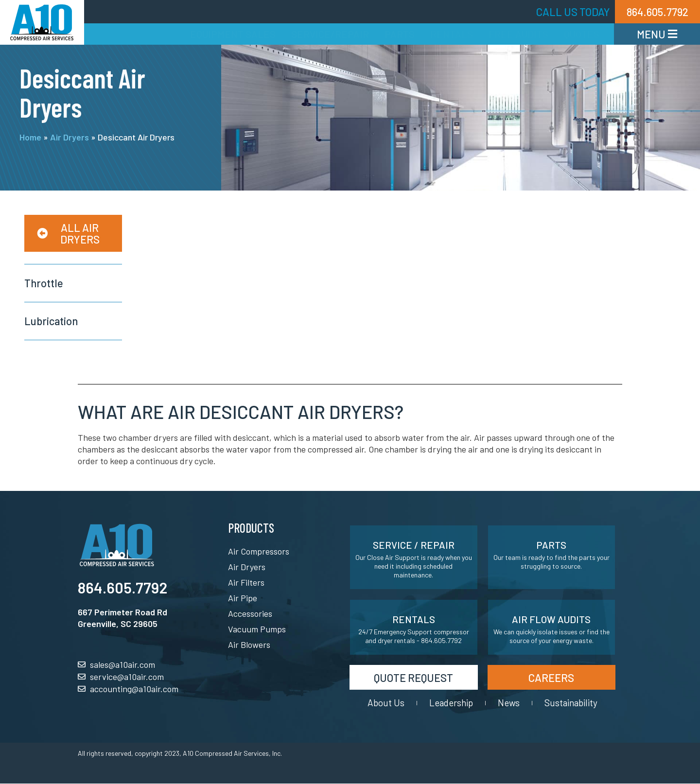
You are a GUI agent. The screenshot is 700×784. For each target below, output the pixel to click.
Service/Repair (330, 34)
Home (30, 137)
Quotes (582, 34)
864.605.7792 (122, 587)
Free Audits (518, 34)
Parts (400, 34)
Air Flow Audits (551, 619)
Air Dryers (70, 137)
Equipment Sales (233, 34)
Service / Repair (414, 545)
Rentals (452, 34)
